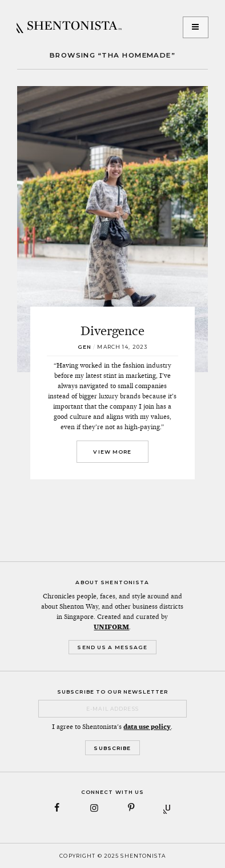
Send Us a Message (112, 647)
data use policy (147, 727)
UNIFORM (111, 627)
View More (112, 452)
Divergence (112, 331)
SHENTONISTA (69, 27)
